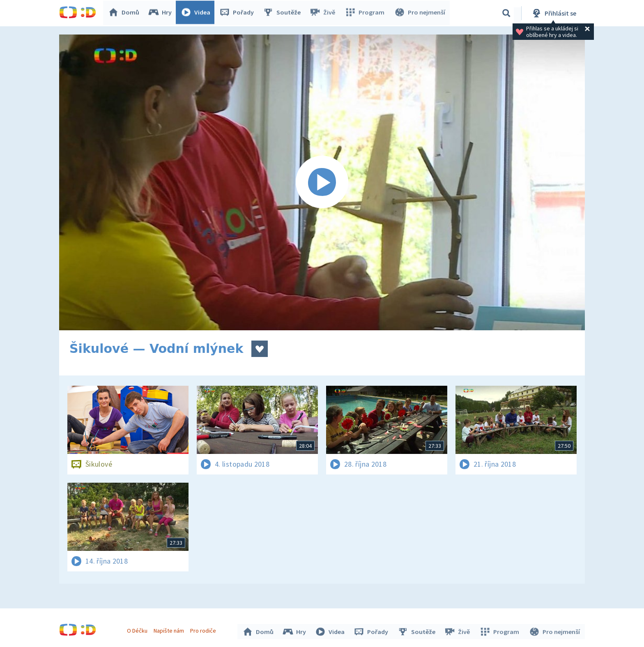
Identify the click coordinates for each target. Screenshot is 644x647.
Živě (324, 13)
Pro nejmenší (420, 13)
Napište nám (170, 630)
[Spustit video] (322, 182)
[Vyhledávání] (506, 13)
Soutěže (283, 13)
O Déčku (138, 630)
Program (366, 13)
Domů (125, 13)
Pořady (238, 13)
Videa (197, 13)
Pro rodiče (204, 630)
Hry (162, 13)
